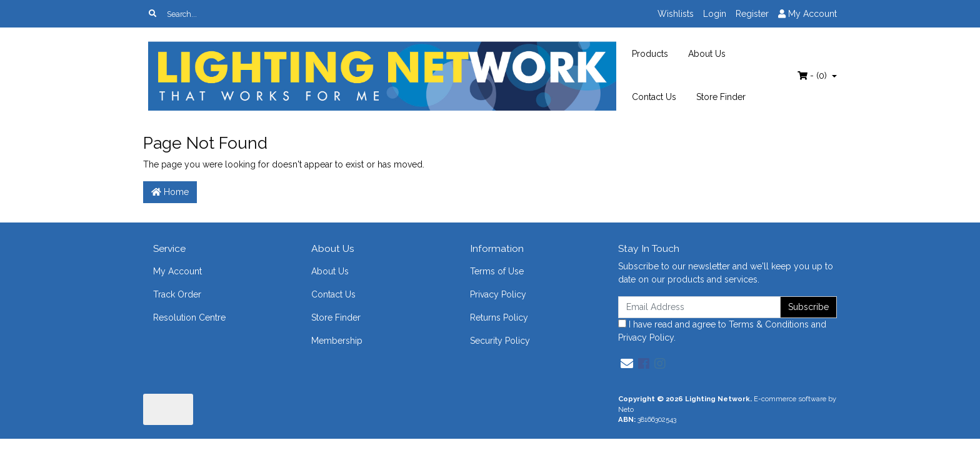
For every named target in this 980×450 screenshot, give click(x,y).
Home (170, 192)
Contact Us (654, 97)
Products (650, 54)
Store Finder (721, 97)
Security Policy (500, 341)
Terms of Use (497, 271)
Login (715, 14)
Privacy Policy (498, 294)
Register (752, 14)
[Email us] (627, 364)
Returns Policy (499, 317)
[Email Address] (699, 307)
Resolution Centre (189, 317)
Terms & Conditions (769, 324)
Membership (337, 341)
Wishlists (676, 14)
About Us (707, 54)
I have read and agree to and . (722, 331)
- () (813, 76)
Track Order (177, 294)
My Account (177, 271)
